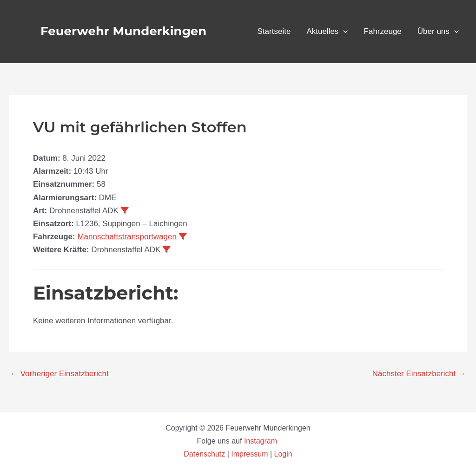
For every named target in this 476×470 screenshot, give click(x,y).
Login (283, 454)
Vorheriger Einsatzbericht (59, 374)
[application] (343, 32)
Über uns (438, 32)
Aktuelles (327, 32)
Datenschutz (205, 454)
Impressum (249, 454)
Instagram (262, 441)
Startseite (274, 31)
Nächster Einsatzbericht (419, 374)
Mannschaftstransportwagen (127, 237)
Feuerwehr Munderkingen (123, 31)
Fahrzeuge (383, 31)
